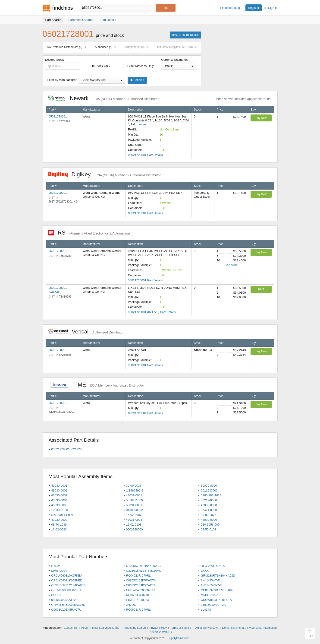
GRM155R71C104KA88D (68, 585)
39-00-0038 (134, 486)
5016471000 (134, 500)
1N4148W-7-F (210, 580)
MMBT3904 (59, 571)
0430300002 (134, 510)
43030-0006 (209, 520)
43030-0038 (209, 505)
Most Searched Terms (106, 628)
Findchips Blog (230, 8)
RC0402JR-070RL (138, 576)
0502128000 (134, 529)
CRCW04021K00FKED (67, 580)
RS (89, 233)
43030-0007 (59, 495)
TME (96, 385)
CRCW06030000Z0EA (66, 590)
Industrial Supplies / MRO (178, 47)
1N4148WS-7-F (211, 585)
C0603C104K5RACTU (141, 585)
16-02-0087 (134, 515)
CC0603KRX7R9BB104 (217, 590)
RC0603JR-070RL (138, 610)
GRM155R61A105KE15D (68, 605)
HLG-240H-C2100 (213, 566)
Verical (86, 332)
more (143, 124)
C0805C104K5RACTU (141, 580)
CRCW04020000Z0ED (141, 590)
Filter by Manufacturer (62, 80)
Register (254, 8)
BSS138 (57, 595)
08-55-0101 (209, 529)
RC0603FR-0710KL (139, 595)
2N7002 (131, 605)
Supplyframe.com (178, 638)
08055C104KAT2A (64, 600)
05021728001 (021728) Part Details (152, 312)
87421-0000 (209, 510)
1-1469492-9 (135, 490)
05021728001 (58, 116)
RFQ (261, 289)
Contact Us (71, 628)
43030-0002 (59, 490)
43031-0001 (134, 495)
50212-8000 (209, 500)
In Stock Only (98, 66)
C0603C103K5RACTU (66, 610)
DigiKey (105, 174)
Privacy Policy (158, 628)
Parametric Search (134, 628)
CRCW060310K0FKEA (67, 576)
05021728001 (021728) (67, 449)
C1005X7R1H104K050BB (143, 566)
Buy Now (261, 118)
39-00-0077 (209, 515)
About (85, 628)
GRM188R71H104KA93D (218, 576)
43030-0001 (59, 486)
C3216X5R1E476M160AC (144, 571)
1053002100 (60, 510)
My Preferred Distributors (68, 47)
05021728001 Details (185, 35)
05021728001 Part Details (145, 155)
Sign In (273, 8)
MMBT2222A (210, 595)
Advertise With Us (161, 632)
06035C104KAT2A (213, 605)
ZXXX (205, 571)
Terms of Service (181, 628)
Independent (138, 47)
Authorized (107, 47)
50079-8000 (209, 486)
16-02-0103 (134, 525)
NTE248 (57, 566)
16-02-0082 (59, 529)
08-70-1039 (59, 525)
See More (231, 265)
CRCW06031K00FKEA (216, 600)
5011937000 (209, 490)
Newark (104, 98)
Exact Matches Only (138, 66)
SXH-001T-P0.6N (63, 515)
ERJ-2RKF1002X (138, 600)
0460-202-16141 (212, 495)
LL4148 (206, 610)
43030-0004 (59, 500)
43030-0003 (59, 505)
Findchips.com (58, 8)
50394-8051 (134, 505)
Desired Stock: (63, 64)
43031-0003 (134, 520)
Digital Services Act (207, 628)
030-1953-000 (210, 525)
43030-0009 (59, 520)
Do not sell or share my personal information (249, 628)
